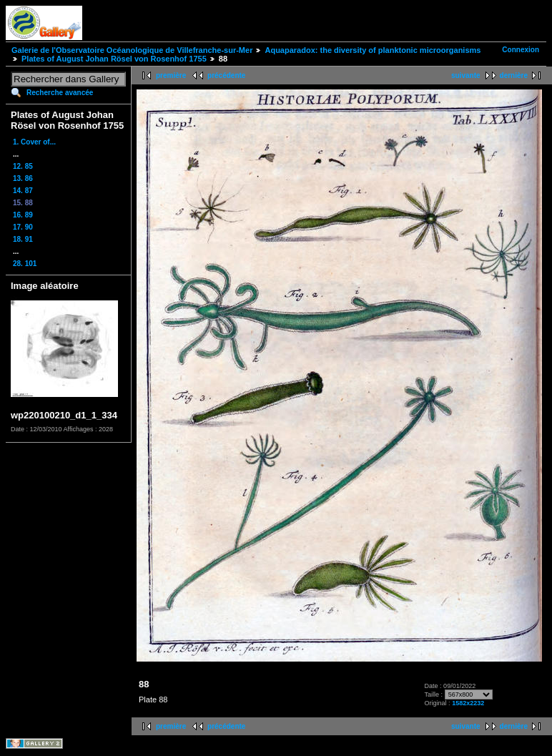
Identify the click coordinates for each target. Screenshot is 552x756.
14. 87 (23, 191)
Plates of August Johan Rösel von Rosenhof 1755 (114, 59)
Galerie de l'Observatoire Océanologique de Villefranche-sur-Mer (132, 50)
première (171, 75)
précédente (226, 75)
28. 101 (25, 264)
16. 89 (23, 215)
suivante (466, 75)
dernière (514, 75)
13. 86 (23, 178)
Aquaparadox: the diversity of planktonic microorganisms (373, 50)
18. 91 (23, 239)
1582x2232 (468, 703)
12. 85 (23, 166)
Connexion (521, 50)
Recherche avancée (60, 93)
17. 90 (23, 227)
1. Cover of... (34, 142)
